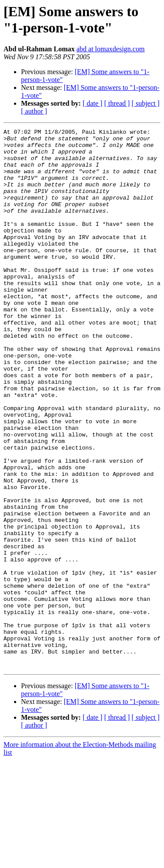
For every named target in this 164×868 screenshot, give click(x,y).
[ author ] (34, 111)
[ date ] (92, 103)
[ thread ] (117, 103)
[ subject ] (146, 103)
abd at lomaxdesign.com (111, 49)
